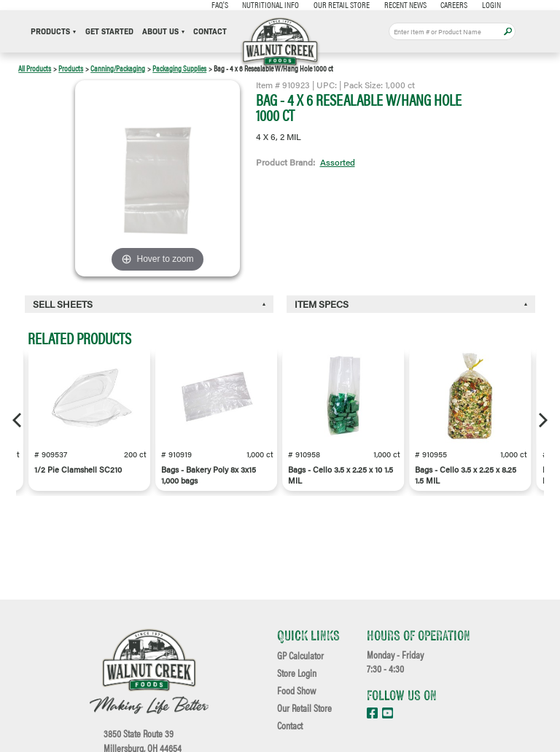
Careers (454, 4)
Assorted (338, 162)
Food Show (296, 691)
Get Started (109, 32)
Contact (210, 32)
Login (491, 4)
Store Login (297, 673)
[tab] (149, 305)
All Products (35, 68)
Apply (508, 32)
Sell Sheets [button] (63, 304)
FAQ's (220, 4)
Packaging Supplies (179, 68)
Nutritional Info (271, 4)
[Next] (542, 420)
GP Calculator (300, 656)
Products (53, 32)
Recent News (405, 4)
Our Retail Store (342, 4)
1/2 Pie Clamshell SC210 (78, 469)
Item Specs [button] (322, 304)
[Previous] (18, 420)
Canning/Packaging (118, 68)
